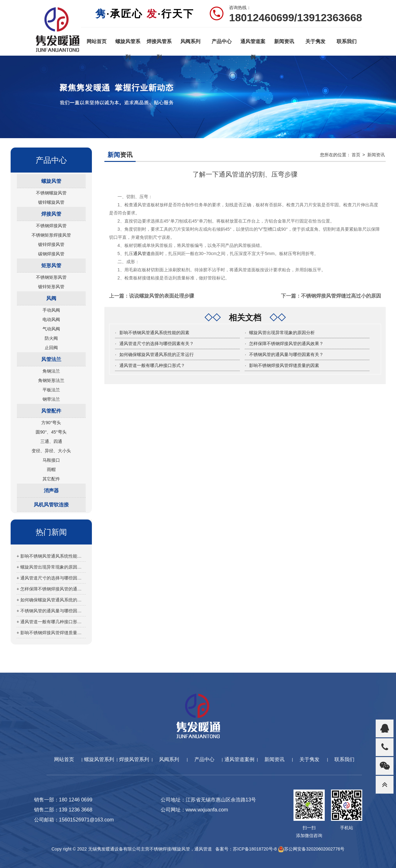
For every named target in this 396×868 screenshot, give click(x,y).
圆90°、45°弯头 (51, 432)
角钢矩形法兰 (51, 380)
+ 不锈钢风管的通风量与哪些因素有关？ (51, 611)
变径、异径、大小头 (51, 451)
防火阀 (51, 338)
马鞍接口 (51, 460)
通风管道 (142, 253)
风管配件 (51, 411)
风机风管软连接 (51, 505)
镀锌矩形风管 (51, 287)
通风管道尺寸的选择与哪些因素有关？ (157, 344)
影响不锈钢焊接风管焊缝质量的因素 (284, 365)
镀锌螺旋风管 (51, 202)
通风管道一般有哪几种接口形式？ (152, 365)
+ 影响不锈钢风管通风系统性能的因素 (51, 556)
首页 (356, 155)
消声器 (51, 491)
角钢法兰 (51, 371)
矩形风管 (51, 266)
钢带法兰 (51, 399)
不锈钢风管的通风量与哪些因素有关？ (286, 354)
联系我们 (347, 41)
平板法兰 (51, 390)
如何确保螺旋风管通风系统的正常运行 (157, 354)
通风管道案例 (253, 44)
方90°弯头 (51, 423)
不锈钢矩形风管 (51, 277)
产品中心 (222, 41)
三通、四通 (51, 441)
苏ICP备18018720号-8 (255, 849)
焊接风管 (51, 214)
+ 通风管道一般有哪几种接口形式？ (51, 622)
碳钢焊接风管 (51, 254)
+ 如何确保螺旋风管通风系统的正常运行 (51, 600)
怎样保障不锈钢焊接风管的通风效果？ (286, 344)
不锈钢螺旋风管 (51, 193)
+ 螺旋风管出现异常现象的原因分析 (51, 567)
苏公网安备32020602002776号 (311, 849)
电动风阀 (51, 319)
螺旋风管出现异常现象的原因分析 (282, 333)
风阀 (51, 298)
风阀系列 (190, 41)
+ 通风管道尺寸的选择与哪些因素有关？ (51, 578)
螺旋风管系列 (128, 44)
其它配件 (51, 479)
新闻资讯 (284, 41)
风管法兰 (51, 359)
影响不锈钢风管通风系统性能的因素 (154, 333)
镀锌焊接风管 (51, 244)
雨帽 (51, 469)
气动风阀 (51, 329)
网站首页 (97, 41)
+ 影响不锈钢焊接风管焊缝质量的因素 (51, 633)
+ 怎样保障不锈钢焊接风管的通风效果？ (51, 589)
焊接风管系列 (159, 44)
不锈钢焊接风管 (51, 226)
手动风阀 (51, 310)
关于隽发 (315, 41)
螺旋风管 (51, 181)
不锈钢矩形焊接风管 (51, 235)
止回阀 (51, 348)
